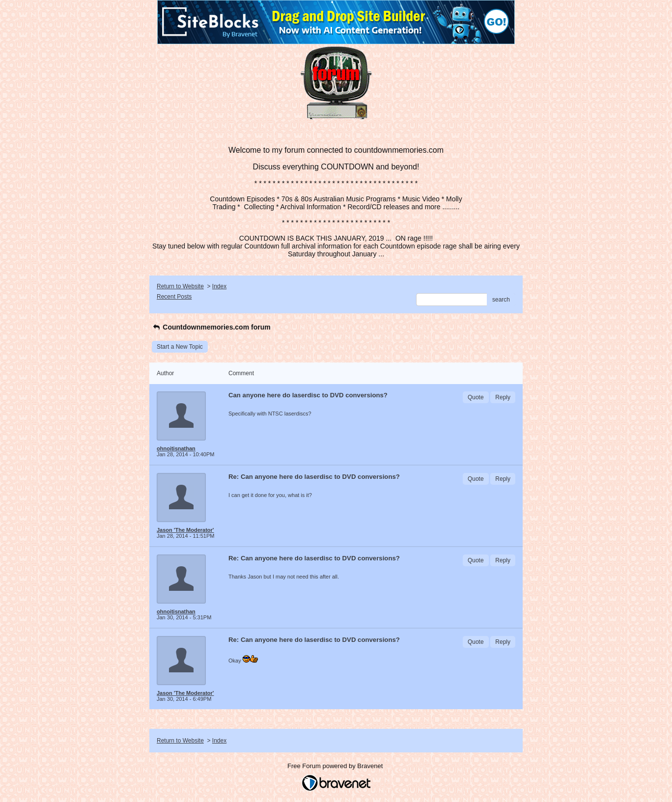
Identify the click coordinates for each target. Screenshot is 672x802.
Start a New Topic (180, 347)
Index (219, 286)
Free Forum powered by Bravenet (336, 766)
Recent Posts (174, 297)
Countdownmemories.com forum (211, 327)
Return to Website (180, 286)
